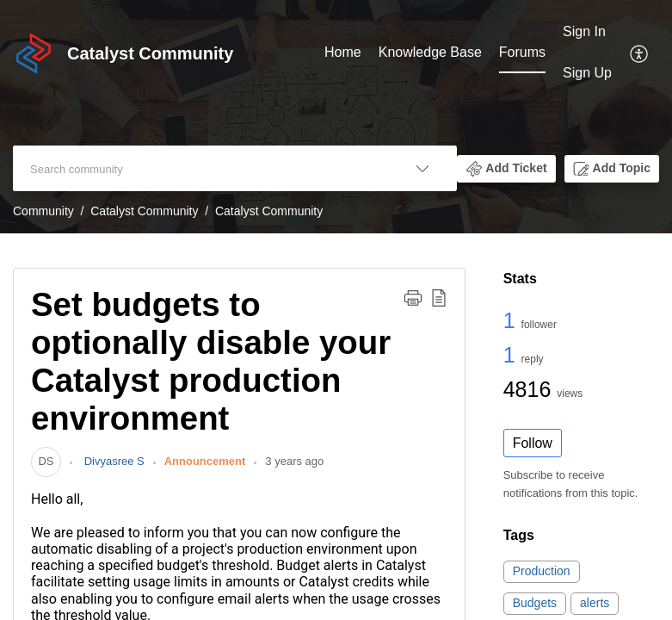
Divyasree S (113, 461)
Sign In (584, 31)
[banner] (336, 117)
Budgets (535, 603)
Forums (522, 52)
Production (542, 571)
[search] (200, 168)
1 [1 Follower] (512, 320)
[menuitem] (343, 53)
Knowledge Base (430, 52)
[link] (46, 461)
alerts (595, 603)
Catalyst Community (144, 211)
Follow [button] (533, 443)
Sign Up (587, 73)
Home (343, 52)
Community (43, 211)
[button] (640, 53)
